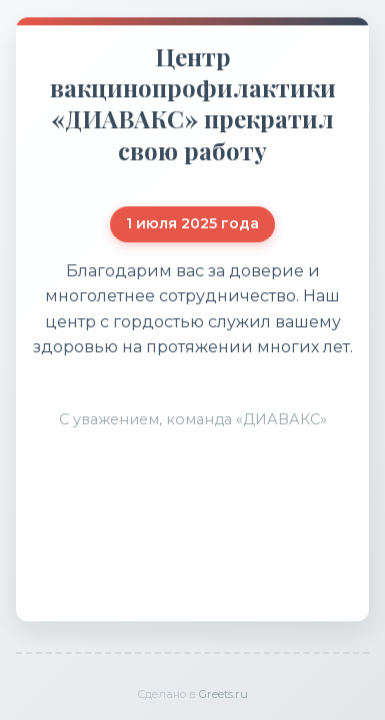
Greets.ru (223, 694)
